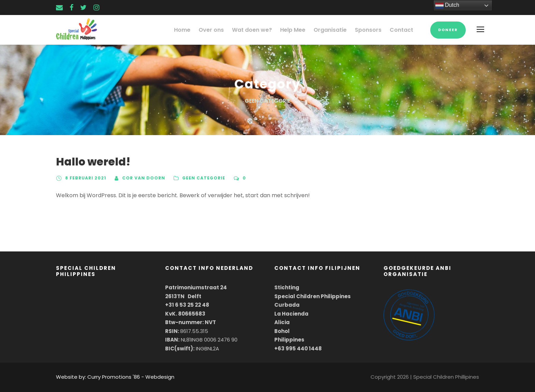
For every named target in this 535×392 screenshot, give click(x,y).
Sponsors (372, 30)
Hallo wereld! (89, 162)
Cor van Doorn (141, 178)
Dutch (447, 5)
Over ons (224, 30)
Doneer (448, 30)
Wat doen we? (262, 30)
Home (197, 30)
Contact (403, 30)
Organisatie (336, 30)
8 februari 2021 (85, 178)
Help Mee (301, 30)
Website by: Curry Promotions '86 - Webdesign (109, 377)
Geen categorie (199, 178)
